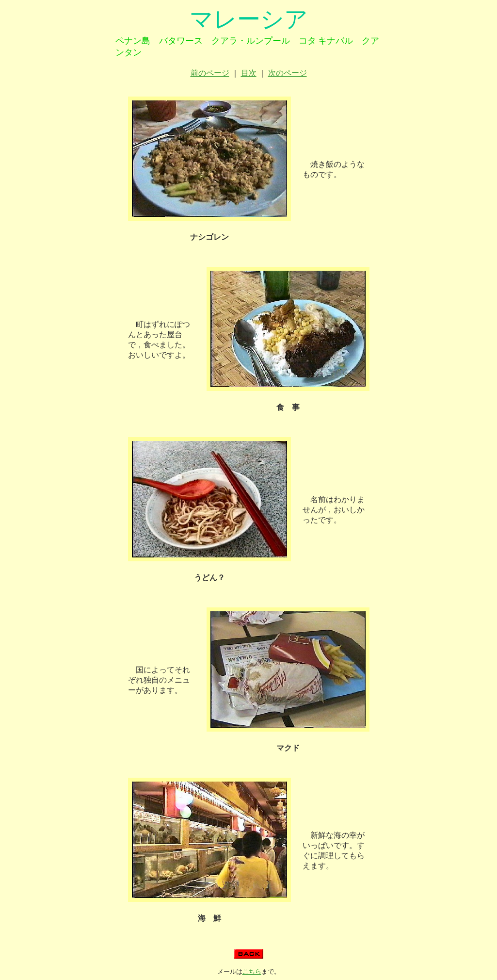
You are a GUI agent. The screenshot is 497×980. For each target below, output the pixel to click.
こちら (252, 972)
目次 (249, 73)
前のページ (210, 73)
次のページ (288, 73)
